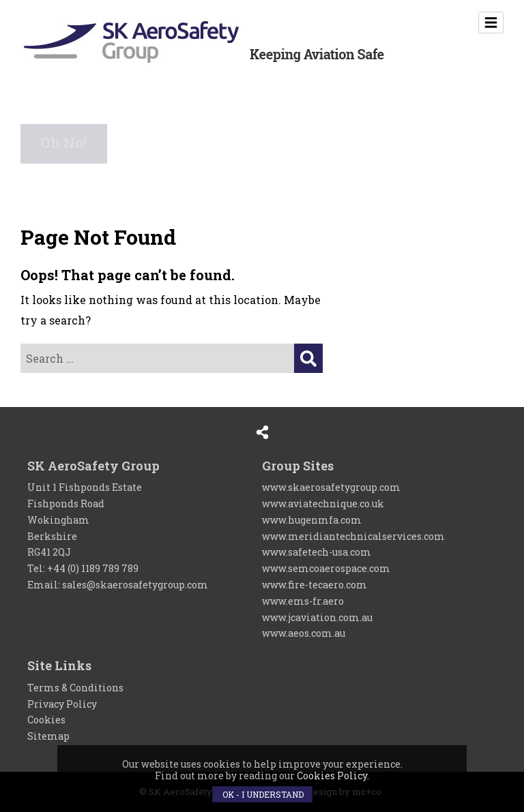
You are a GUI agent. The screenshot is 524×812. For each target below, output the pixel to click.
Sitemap (48, 736)
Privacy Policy (62, 704)
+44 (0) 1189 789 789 (93, 568)
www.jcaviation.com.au (317, 617)
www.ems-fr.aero (303, 601)
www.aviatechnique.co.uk (323, 503)
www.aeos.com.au (304, 633)
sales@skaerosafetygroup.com (135, 585)
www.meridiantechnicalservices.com (353, 536)
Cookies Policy (332, 776)
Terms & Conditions (75, 688)
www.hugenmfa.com (312, 520)
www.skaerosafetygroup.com (331, 487)
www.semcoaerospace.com (326, 568)
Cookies (46, 720)
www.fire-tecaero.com (315, 585)
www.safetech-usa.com (317, 552)
